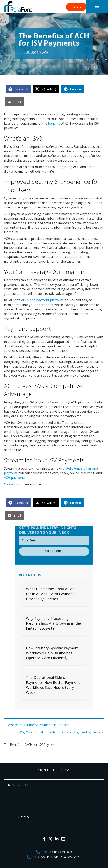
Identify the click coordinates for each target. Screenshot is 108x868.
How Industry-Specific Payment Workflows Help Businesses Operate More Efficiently (52, 653)
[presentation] (34, 801)
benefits (54, 123)
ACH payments (15, 478)
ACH (45, 53)
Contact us (12, 484)
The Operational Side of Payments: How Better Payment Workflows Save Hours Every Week (53, 685)
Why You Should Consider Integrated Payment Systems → (61, 732)
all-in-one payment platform (42, 300)
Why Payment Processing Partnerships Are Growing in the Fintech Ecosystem (53, 623)
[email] (54, 531)
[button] (76, 7)
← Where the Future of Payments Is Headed (36, 725)
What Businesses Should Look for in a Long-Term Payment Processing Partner (51, 594)
